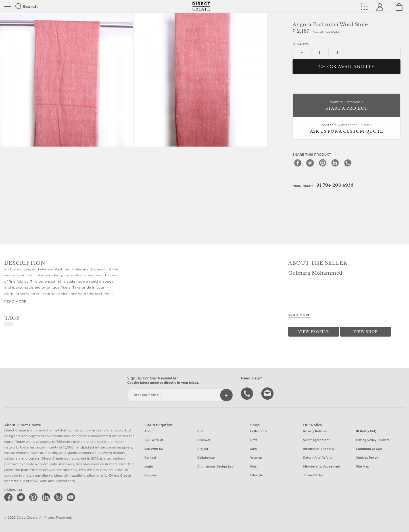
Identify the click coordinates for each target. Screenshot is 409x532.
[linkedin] (335, 163)
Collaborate (206, 458)
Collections (259, 431)
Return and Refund (318, 458)
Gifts (254, 440)
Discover (204, 440)
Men (253, 449)
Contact (151, 458)
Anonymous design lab (215, 467)
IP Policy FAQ (366, 431)
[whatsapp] (348, 163)
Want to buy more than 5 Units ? (347, 129)
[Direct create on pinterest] (34, 497)
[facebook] (298, 163)
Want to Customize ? (347, 106)
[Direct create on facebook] (9, 497)
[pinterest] (323, 163)
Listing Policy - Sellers (373, 440)
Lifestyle (257, 475)
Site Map (363, 467)
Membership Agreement (322, 467)
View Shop (366, 332)
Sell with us (154, 449)
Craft (201, 431)
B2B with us (154, 440)
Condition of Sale (369, 449)
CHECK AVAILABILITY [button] (347, 67)
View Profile (314, 332)
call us (248, 393)
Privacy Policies (315, 431)
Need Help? (323, 185)
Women (256, 458)
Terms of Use (313, 475)
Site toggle (8, 7)
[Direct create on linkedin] (47, 497)
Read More (15, 301)
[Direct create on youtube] (72, 497)
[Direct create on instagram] (59, 497)
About (149, 431)
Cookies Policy (367, 458)
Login (149, 467)
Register (151, 475)
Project (203, 449)
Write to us (268, 393)
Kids (253, 467)
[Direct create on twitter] (22, 497)
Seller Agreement (316, 440)
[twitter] (310, 163)
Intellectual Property (319, 449)
